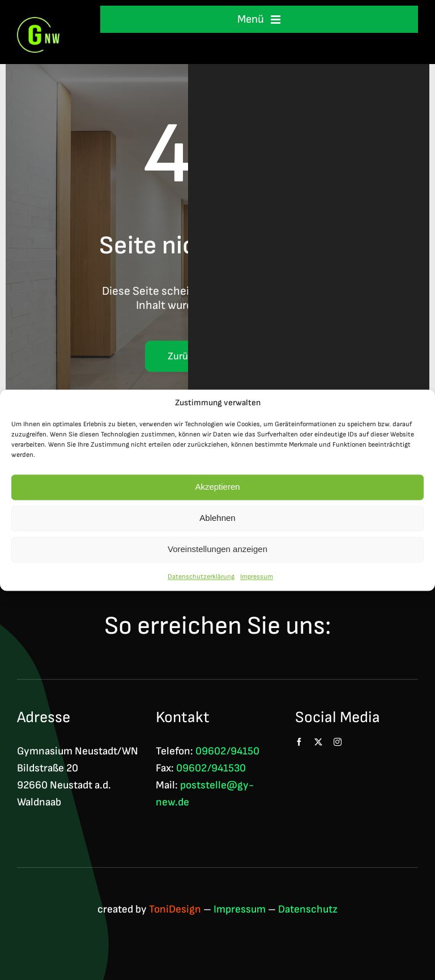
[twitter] (318, 742)
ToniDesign (175, 909)
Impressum (257, 580)
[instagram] (338, 742)
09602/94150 (227, 751)
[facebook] (299, 742)
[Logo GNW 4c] (38, 23)
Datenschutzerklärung (201, 580)
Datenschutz (308, 909)
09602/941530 (211, 768)
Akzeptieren (217, 490)
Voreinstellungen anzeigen (217, 552)
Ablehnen (217, 521)
